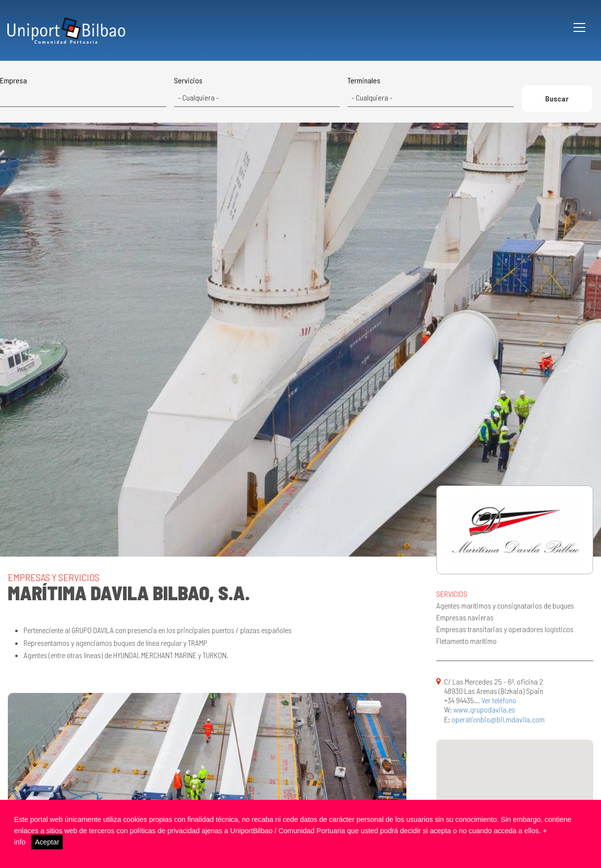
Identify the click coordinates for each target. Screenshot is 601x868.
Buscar (557, 98)
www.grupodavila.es (484, 709)
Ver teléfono (499, 700)
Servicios (188, 80)
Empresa (13, 80)
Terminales (364, 80)
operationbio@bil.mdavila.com (498, 719)
